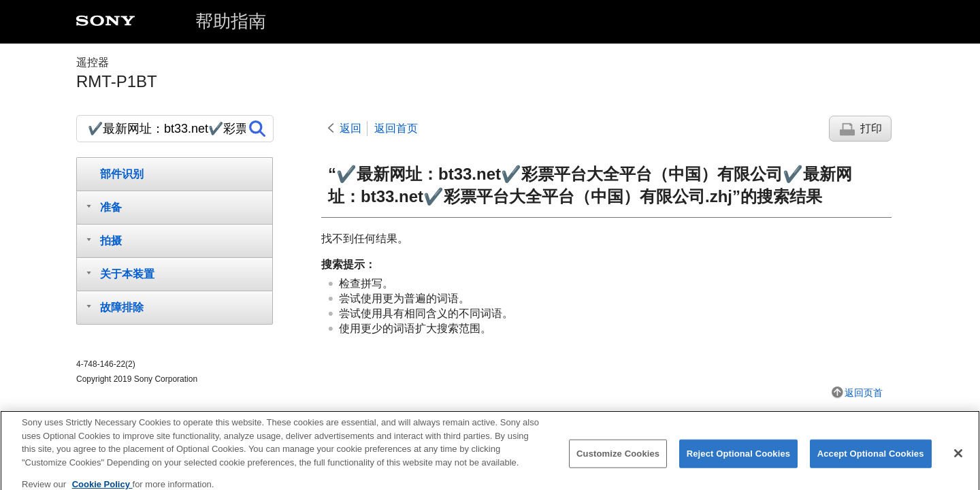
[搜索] (175, 129)
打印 (871, 128)
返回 (350, 128)
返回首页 (396, 128)
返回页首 (864, 393)
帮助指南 (231, 21)
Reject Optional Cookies (739, 460)
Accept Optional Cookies (871, 460)
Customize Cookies (618, 460)
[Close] (958, 459)
